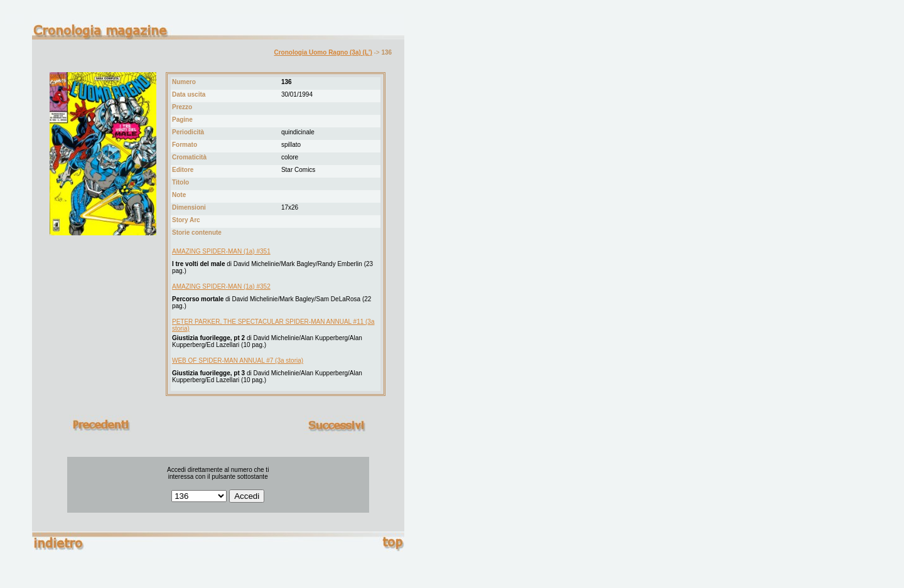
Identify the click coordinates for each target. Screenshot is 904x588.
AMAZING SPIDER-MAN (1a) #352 (221, 286)
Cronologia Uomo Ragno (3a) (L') (323, 52)
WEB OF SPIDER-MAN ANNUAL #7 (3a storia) (238, 361)
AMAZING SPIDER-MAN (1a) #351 (221, 251)
